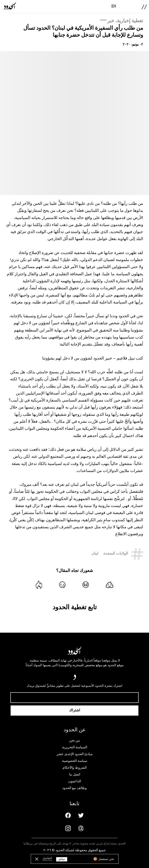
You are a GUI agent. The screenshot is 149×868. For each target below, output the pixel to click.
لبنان (95, 553)
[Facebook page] (68, 815)
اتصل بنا (75, 774)
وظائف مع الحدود (74, 788)
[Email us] (81, 828)
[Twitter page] (81, 815)
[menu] (144, 7)
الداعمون (75, 781)
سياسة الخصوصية (75, 761)
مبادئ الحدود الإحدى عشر (75, 754)
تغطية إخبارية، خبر (125, 21)
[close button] (37, 859)
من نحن (74, 740)
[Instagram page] (68, 828)
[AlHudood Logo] (10, 6)
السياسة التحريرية (75, 747)
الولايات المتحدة (116, 553)
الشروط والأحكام (75, 768)
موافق (62, 859)
